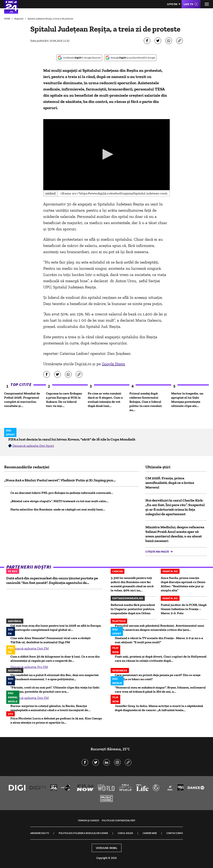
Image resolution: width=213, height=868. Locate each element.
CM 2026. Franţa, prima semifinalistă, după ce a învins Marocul (170, 483)
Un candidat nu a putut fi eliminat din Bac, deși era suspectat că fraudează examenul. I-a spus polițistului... (54, 677)
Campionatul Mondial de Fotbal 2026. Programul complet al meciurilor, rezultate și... (22, 400)
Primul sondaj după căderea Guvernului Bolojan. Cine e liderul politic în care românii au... (146, 402)
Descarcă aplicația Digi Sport (33, 446)
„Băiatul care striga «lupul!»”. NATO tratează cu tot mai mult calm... (59, 501)
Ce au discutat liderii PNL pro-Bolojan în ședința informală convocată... (62, 493)
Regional (19, 19)
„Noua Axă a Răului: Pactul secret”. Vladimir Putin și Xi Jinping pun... (60, 480)
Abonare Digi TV (40, 833)
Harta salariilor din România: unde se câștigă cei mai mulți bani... (58, 509)
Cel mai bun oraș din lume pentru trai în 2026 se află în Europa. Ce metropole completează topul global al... (56, 628)
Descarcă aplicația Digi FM (30, 648)
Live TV (188, 4)
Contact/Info (175, 833)
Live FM (172, 4)
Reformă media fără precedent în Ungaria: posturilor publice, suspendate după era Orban (133, 609)
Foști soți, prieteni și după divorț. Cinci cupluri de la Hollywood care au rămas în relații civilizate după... (161, 659)
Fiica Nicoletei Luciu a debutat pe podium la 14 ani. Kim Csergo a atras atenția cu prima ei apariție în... (56, 720)
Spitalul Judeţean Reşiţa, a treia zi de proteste (50, 19)
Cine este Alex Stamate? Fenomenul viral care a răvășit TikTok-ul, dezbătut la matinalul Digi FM (50, 640)
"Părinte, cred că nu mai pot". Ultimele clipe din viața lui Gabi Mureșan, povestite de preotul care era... (55, 689)
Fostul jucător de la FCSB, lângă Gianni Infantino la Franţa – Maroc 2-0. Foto (184, 609)
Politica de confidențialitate (118, 820)
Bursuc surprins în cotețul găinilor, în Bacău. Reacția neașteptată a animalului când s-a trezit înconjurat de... (50, 708)
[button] (107, 154)
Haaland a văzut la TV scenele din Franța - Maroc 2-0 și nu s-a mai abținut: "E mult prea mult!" (159, 640)
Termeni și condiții (88, 820)
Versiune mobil (107, 848)
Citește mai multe (157, 552)
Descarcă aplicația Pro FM (29, 667)
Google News (113, 364)
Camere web (150, 833)
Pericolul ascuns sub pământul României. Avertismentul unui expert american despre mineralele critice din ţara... (159, 628)
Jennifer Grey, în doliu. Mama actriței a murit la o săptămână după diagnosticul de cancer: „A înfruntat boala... (159, 708)
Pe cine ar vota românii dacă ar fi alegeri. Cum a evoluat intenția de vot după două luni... (105, 400)
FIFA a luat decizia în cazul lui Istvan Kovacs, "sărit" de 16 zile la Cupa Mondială (72, 439)
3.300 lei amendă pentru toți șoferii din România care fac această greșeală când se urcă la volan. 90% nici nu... (132, 584)
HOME (7, 19)
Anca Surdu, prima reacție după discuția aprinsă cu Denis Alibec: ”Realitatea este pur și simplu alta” (183, 584)
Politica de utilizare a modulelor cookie (83, 833)
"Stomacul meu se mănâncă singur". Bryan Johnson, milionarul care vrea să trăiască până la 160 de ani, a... (160, 689)
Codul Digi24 (125, 833)
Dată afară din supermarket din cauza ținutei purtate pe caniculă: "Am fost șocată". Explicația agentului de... (52, 580)
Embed (51, 193)
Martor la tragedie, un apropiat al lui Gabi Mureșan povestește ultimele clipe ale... (187, 400)
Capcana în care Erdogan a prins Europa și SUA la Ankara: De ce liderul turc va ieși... (64, 400)
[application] (106, 155)
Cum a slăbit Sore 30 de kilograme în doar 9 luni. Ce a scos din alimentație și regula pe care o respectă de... (55, 659)
